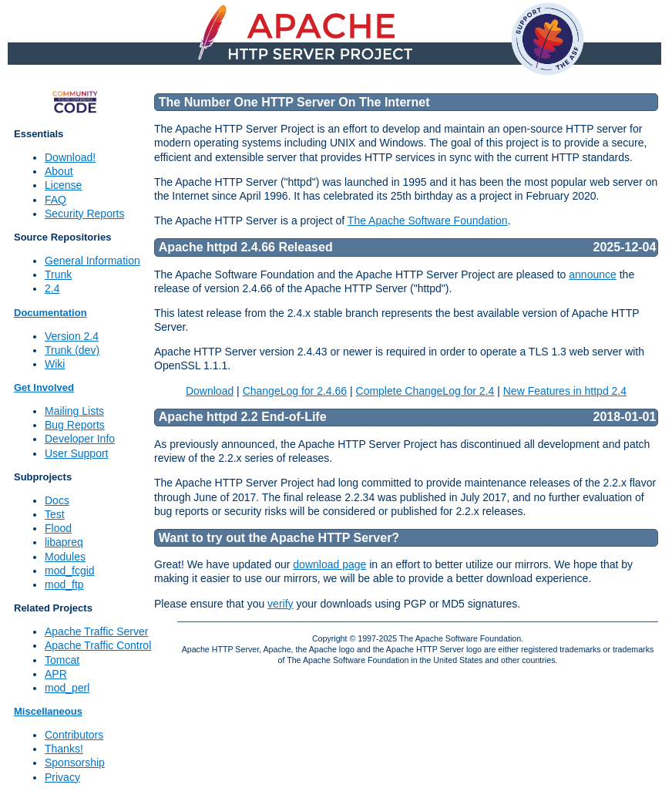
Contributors (74, 735)
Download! (70, 157)
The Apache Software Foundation (428, 221)
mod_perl (67, 688)
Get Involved (44, 387)
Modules (65, 557)
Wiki (55, 364)
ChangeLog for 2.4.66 (295, 391)
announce (593, 274)
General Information (92, 261)
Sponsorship (75, 763)
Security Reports (84, 214)
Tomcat (62, 660)
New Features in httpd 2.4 (565, 391)
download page (329, 564)
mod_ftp (64, 584)
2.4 (52, 288)
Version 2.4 (72, 336)
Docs (57, 500)
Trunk (58, 274)
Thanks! (64, 749)
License (63, 185)
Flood (58, 528)
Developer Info (80, 439)
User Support (76, 453)
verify (280, 604)
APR (56, 674)
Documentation (50, 313)
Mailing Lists (74, 411)
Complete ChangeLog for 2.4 (425, 391)
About (59, 171)
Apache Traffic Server (96, 631)
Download (210, 391)
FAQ (55, 200)
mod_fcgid (70, 571)
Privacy (62, 777)
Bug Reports (75, 425)
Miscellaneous (48, 711)
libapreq (64, 542)
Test (55, 514)
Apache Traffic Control (98, 645)
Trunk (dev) (72, 350)
